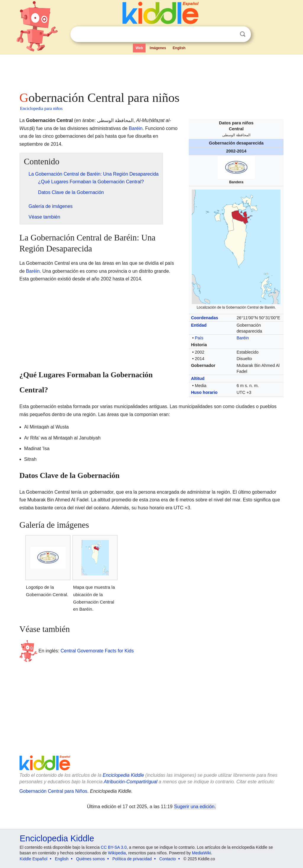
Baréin (243, 338)
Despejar (231, 34)
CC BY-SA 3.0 (114, 847)
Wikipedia (117, 853)
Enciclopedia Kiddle (123, 775)
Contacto (167, 859)
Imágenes (158, 48)
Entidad (199, 325)
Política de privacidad (132, 859)
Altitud (198, 378)
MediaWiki (202, 853)
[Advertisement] (151, 71)
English (179, 48)
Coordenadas (204, 318)
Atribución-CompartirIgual (131, 782)
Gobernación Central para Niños (53, 791)
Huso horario (204, 392)
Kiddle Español (34, 859)
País (199, 338)
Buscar (243, 34)
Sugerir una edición (194, 807)
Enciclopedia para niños (41, 108)
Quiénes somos (90, 859)
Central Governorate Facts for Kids (97, 650)
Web (139, 48)
